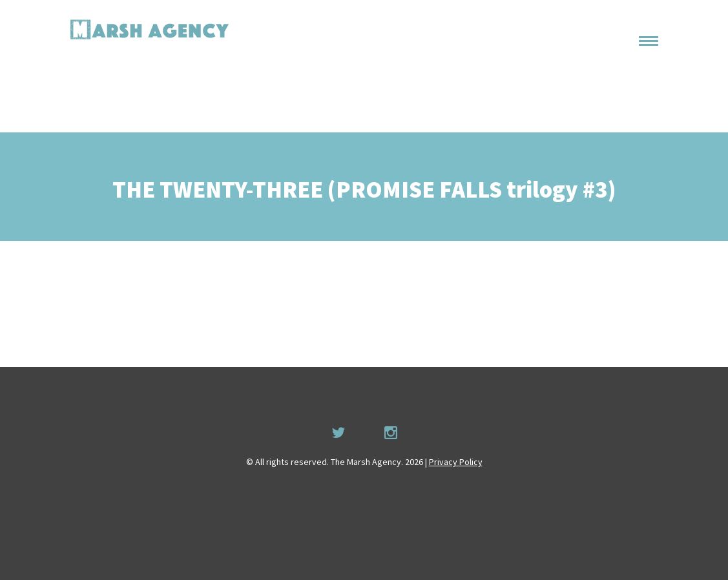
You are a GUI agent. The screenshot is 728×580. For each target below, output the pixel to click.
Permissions (618, 78)
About (632, 54)
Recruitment (623, 103)
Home (632, 29)
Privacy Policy (456, 462)
